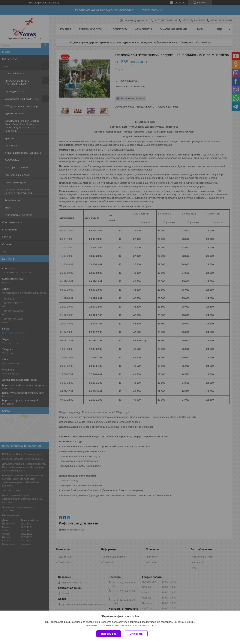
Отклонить (136, 634)
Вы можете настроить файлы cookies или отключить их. (119, 625)
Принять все (109, 634)
